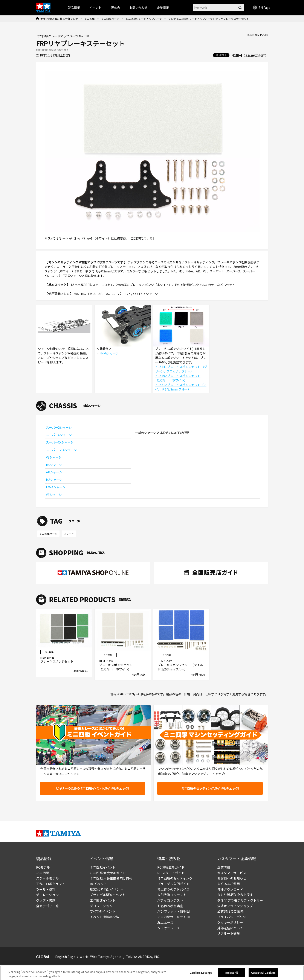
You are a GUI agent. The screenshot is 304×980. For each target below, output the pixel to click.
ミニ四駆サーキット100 (174, 917)
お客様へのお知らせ (232, 878)
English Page (65, 957)
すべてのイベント (102, 911)
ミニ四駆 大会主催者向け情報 (111, 878)
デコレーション (47, 895)
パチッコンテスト (170, 900)
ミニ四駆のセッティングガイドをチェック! (210, 788)
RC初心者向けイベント (106, 889)
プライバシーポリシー (233, 917)
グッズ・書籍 (46, 900)
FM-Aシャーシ (109, 353)
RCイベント (98, 884)
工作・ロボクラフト (51, 884)
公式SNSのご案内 (230, 911)
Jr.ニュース (165, 922)
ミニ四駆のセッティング (175, 878)
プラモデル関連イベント (108, 895)
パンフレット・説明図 (173, 911)
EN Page (262, 8)
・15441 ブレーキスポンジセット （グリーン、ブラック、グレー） (181, 369)
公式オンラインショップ (235, 906)
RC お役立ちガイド (171, 867)
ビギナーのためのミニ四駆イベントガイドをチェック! (92, 788)
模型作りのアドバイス (173, 889)
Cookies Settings (201, 974)
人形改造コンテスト (172, 895)
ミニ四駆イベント (103, 867)
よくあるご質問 (228, 884)
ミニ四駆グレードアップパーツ (144, 19)
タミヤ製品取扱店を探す (235, 895)
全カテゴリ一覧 (47, 906)
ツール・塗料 (46, 889)
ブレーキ (69, 534)
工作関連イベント (103, 900)
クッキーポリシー (230, 922)
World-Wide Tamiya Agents (101, 957)
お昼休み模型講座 (170, 906)
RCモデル (43, 867)
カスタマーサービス (232, 873)
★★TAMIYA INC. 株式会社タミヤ (59, 19)
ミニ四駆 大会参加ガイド (108, 873)
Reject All (231, 974)
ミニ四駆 (90, 19)
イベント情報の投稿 (104, 917)
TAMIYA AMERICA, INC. (143, 957)
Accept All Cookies (263, 974)
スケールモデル (47, 878)
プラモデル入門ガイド (173, 884)
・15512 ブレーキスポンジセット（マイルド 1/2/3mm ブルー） (181, 387)
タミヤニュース (168, 928)
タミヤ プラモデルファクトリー (240, 900)
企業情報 (224, 867)
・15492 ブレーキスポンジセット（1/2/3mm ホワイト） (178, 378)
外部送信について (230, 928)
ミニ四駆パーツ (110, 19)
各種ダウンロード (230, 889)
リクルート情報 (228, 933)
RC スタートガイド (171, 873)
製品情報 (74, 8)
